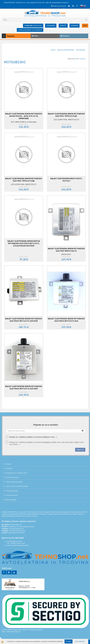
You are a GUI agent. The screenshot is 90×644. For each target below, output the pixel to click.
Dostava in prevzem (12, 477)
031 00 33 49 (13, 531)
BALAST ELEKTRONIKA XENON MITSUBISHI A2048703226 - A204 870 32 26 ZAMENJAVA (24, 116)
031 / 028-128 (47, 3)
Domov (53, 50)
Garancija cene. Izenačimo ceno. (17, 473)
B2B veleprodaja (11, 500)
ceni (78, 59)
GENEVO (75, 26)
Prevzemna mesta (12, 495)
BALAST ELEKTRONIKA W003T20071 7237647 (66, 180)
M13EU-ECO (33, 25)
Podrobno (8, 36)
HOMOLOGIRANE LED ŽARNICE (30, 30)
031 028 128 (13, 529)
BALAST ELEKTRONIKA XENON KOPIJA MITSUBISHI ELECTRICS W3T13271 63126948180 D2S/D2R (24, 243)
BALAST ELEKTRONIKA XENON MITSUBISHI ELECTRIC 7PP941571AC (66, 115)
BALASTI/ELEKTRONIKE (66, 50)
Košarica (65, 36)
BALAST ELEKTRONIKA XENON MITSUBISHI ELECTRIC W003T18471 (66, 250)
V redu (69, 641)
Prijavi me (80, 450)
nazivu (83, 59)
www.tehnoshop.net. (66, 514)
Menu (35, 36)
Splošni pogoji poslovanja (14, 482)
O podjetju (9, 468)
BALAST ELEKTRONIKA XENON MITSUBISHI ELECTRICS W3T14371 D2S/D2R (24, 320)
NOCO (63, 25)
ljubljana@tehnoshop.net (60, 3)
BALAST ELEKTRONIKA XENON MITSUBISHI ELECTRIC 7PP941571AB (24, 180)
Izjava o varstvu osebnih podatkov (17, 486)
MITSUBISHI (81, 50)
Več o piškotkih (80, 641)
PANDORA (51, 26)
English (85, 6)
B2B (85, 26)
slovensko (82, 6)
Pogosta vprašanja (12, 491)
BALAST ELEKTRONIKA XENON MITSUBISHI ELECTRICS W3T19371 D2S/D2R (24, 388)
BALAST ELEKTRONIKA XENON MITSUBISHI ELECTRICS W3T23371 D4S (66, 320)
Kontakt (8, 464)
